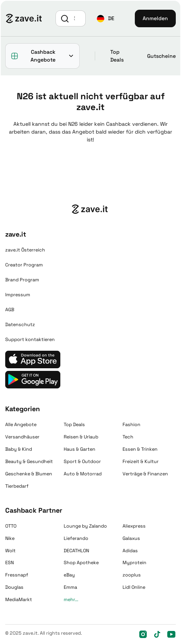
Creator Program (24, 265)
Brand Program (22, 280)
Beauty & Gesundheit (29, 462)
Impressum (18, 295)
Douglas (14, 587)
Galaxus (131, 538)
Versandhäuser (22, 437)
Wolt (10, 551)
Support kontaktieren (30, 340)
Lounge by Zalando (85, 526)
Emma (70, 587)
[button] (106, 18)
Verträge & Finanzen (145, 474)
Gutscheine (161, 56)
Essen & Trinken (140, 449)
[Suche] (79, 18)
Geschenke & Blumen (29, 474)
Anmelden (155, 18)
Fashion (131, 425)
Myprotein (134, 563)
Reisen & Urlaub (81, 437)
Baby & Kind (19, 449)
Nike (10, 538)
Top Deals (117, 56)
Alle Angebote (21, 425)
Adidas (130, 551)
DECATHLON (76, 551)
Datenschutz (20, 325)
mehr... (71, 600)
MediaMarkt (19, 600)
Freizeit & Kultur (141, 462)
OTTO (11, 526)
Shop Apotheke (81, 563)
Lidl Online (134, 587)
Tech (128, 437)
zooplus (132, 575)
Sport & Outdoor (82, 462)
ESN (9, 563)
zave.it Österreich (25, 250)
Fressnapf (17, 575)
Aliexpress (134, 526)
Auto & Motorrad (83, 474)
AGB (10, 310)
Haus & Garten (80, 449)
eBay (69, 575)
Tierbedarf (17, 486)
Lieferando (76, 538)
